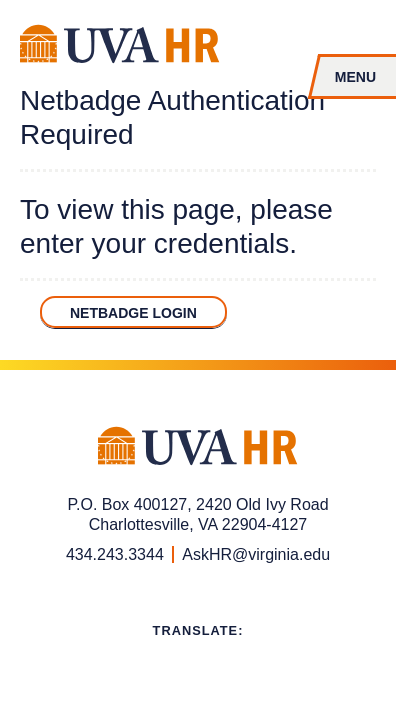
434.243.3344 (115, 554)
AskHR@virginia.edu (256, 554)
